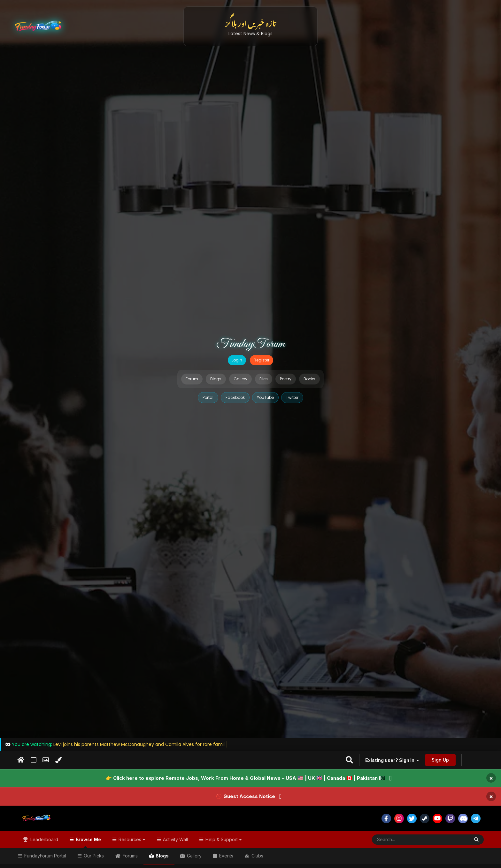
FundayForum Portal (45, 856)
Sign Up (440, 760)
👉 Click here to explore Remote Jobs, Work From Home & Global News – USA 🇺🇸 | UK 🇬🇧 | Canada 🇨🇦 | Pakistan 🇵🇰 (245, 778)
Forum (192, 379)
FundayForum (250, 344)
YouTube (265, 397)
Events (226, 856)
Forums (130, 856)
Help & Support (223, 839)
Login (237, 360)
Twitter (292, 397)
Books (309, 379)
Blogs (216, 379)
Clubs (257, 856)
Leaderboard (44, 839)
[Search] (405, 840)
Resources (131, 839)
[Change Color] (58, 760)
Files (264, 379)
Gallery (240, 379)
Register (262, 360)
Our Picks (93, 856)
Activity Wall (175, 839)
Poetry (286, 379)
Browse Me (88, 842)
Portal (208, 397)
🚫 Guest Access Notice (246, 796)
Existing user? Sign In (392, 760)
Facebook (235, 397)
